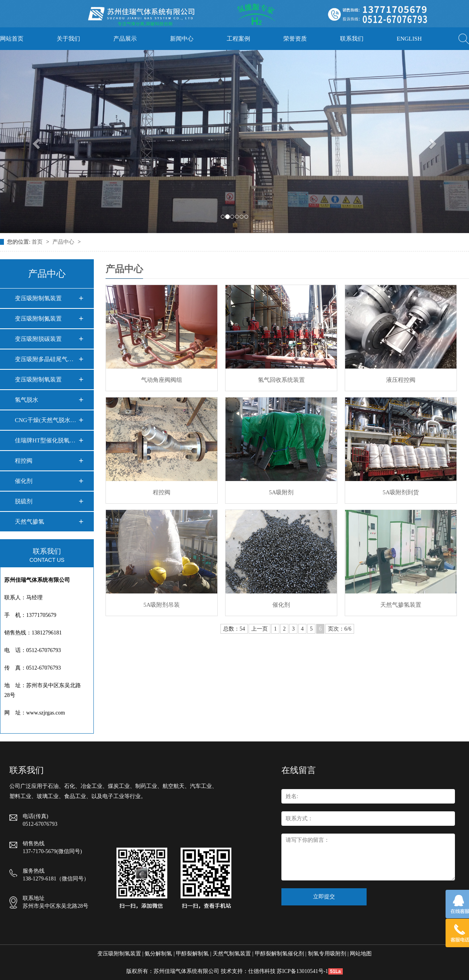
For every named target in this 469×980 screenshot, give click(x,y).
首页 (38, 242)
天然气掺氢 (30, 522)
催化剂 (24, 481)
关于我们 (68, 39)
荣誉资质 (295, 39)
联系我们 (352, 39)
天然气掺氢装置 (401, 605)
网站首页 (12, 39)
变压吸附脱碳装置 (38, 339)
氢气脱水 (27, 400)
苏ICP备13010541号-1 (302, 971)
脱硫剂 (24, 501)
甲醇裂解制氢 (192, 954)
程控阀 (24, 461)
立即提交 (324, 897)
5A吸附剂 (281, 492)
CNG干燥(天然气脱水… (46, 420)
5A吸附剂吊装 (162, 605)
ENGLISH (409, 39)
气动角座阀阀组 (162, 380)
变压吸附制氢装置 (38, 298)
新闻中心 (182, 39)
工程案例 (238, 39)
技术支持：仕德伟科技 (248, 971)
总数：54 (234, 629)
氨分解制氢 (158, 954)
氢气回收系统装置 (281, 380)
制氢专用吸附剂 (327, 954)
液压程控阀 (401, 380)
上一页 (260, 629)
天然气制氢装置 (232, 954)
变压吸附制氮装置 (38, 319)
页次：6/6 (340, 629)
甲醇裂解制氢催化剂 (279, 954)
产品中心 (64, 242)
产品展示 (125, 39)
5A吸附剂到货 (401, 492)
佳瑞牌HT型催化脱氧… (45, 440)
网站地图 (361, 954)
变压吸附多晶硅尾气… (44, 359)
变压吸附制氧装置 (38, 380)
